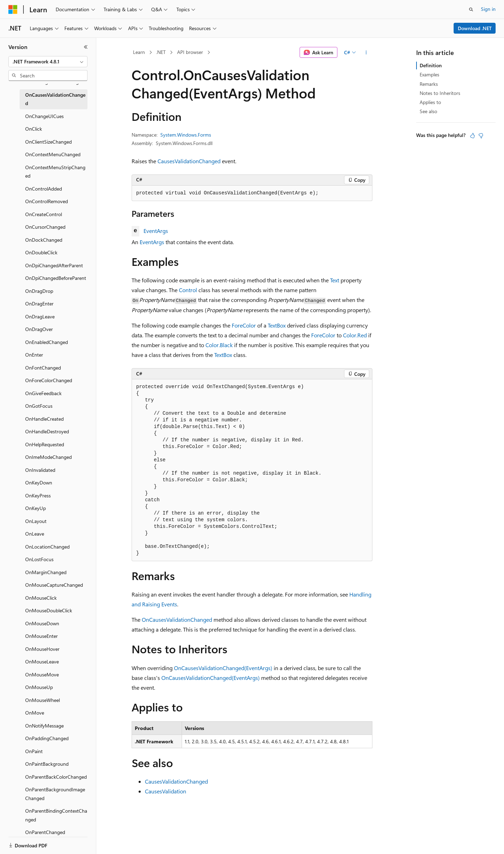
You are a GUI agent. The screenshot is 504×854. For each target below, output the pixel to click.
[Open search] (471, 9)
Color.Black (219, 345)
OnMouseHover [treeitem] (42, 649)
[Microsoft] (13, 9)
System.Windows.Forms (186, 135)
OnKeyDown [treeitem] (39, 483)
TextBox (277, 325)
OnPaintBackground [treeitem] (47, 764)
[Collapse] (86, 47)
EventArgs (156, 231)
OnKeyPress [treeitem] (38, 495)
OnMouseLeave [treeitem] (42, 662)
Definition (431, 65)
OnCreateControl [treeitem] (44, 214)
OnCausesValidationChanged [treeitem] (55, 99)
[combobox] (48, 62)
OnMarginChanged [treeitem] (46, 572)
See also (428, 111)
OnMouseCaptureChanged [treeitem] (54, 585)
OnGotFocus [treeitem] (39, 406)
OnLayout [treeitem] (36, 521)
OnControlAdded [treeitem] (44, 189)
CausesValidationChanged (189, 161)
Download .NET (475, 28)
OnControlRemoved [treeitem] (47, 201)
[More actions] (366, 53)
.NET (161, 52)
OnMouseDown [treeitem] (42, 623)
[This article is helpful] (472, 136)
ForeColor (244, 325)
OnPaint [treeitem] (34, 751)
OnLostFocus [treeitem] (39, 559)
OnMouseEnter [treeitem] (41, 636)
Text (335, 280)
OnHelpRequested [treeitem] (45, 444)
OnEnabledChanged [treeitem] (47, 342)
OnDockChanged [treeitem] (44, 240)
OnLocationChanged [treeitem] (47, 547)
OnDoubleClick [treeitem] (41, 252)
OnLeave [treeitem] (35, 534)
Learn (139, 52)
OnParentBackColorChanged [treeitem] (56, 777)
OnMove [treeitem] (35, 713)
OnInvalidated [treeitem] (40, 470)
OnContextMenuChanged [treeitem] (53, 154)
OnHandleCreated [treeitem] (44, 419)
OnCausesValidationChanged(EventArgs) (223, 668)
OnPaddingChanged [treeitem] (47, 738)
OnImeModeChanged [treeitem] (48, 457)
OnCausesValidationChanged (177, 619)
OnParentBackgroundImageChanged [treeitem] (55, 794)
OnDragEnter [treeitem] (39, 304)
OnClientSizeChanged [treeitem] (48, 142)
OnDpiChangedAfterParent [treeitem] (54, 265)
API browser (190, 52)
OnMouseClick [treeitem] (41, 598)
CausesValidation (166, 791)
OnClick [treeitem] (34, 129)
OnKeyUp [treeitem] (36, 508)
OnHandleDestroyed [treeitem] (47, 431)
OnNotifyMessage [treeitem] (44, 726)
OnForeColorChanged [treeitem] (49, 380)
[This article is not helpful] (481, 136)
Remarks (429, 84)
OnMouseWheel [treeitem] (43, 700)
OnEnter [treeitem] (34, 355)
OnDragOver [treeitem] (39, 329)
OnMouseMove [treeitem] (42, 674)
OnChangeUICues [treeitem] (44, 116)
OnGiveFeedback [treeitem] (43, 393)
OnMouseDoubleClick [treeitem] (49, 610)
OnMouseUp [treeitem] (39, 687)
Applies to (430, 102)
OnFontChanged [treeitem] (43, 368)
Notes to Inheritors (440, 93)
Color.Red (355, 335)
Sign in (488, 9)
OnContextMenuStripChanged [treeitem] (55, 172)
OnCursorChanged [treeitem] (45, 227)
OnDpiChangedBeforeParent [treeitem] (56, 278)
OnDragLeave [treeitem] (40, 316)
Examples (429, 74)
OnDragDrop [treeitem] (39, 291)
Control (188, 290)
